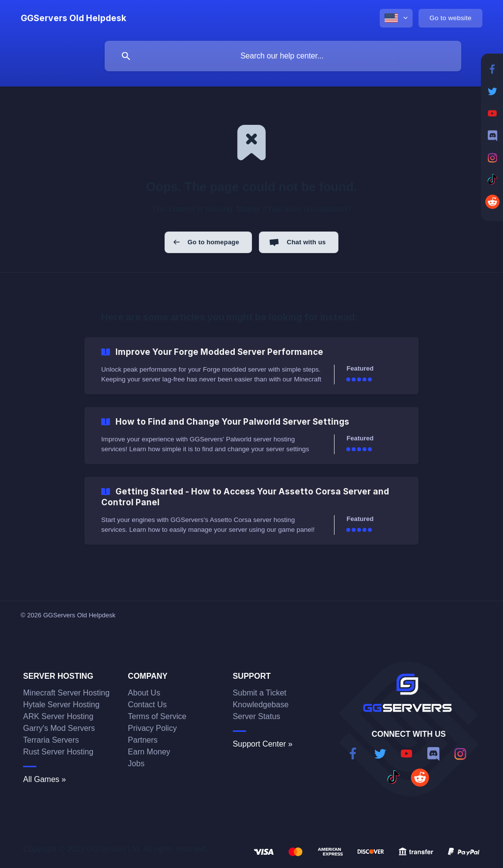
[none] (73, 18)
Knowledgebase (261, 705)
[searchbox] (283, 56)
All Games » (44, 779)
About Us (144, 693)
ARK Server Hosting (58, 716)
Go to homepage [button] (213, 242)
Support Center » (263, 744)
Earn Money (149, 752)
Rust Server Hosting (58, 752)
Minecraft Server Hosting (66, 693)
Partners (142, 740)
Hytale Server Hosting (61, 705)
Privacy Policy (152, 728)
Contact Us (147, 705)
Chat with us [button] (306, 242)
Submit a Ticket (260, 693)
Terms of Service (157, 716)
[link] (251, 366)
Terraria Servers (51, 740)
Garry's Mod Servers (59, 728)
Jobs (136, 764)
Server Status (257, 716)
